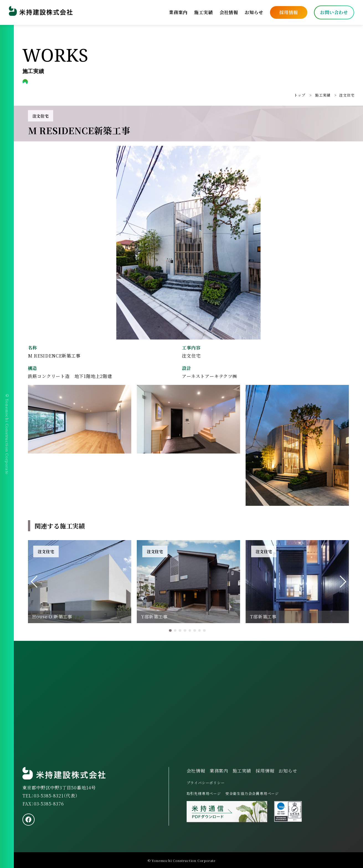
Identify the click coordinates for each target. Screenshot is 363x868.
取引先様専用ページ (204, 793)
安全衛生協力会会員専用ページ (252, 793)
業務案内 (178, 12)
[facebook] (29, 820)
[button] (34, 582)
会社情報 (229, 12)
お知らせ (254, 12)
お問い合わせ (334, 12)
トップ (300, 95)
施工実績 (203, 12)
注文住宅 (347, 95)
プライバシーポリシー (206, 783)
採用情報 (289, 12)
